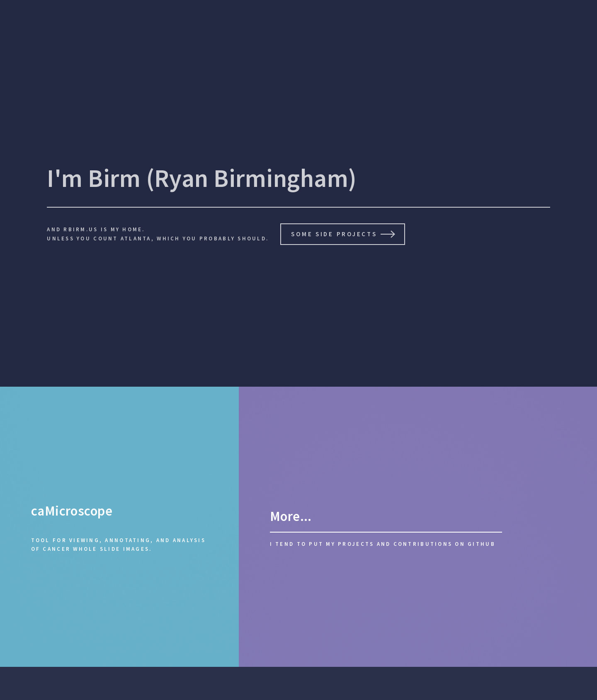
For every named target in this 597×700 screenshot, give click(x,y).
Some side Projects (334, 234)
